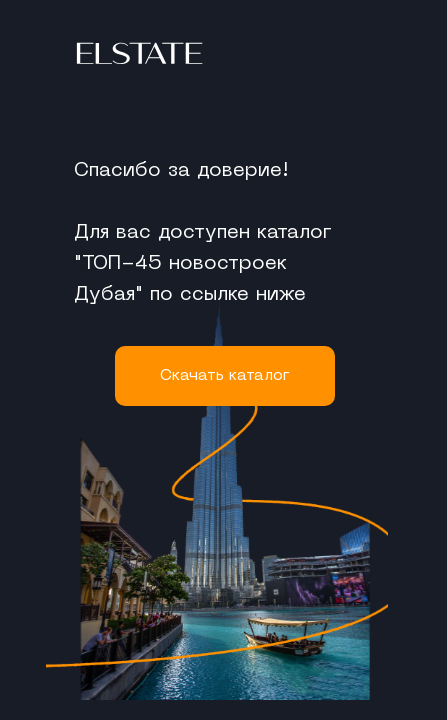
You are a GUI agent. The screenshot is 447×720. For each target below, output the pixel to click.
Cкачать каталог (225, 376)
